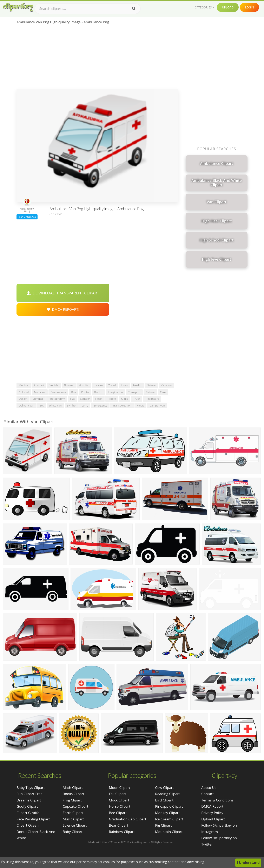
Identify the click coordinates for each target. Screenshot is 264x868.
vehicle (54, 385)
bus (74, 392)
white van (55, 405)
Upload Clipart (213, 819)
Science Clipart (75, 825)
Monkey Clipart (167, 813)
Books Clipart (74, 794)
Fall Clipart (117, 794)
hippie (112, 399)
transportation (122, 405)
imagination (115, 392)
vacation (166, 385)
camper (85, 399)
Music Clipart (73, 819)
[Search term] (88, 9)
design (23, 399)
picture (150, 392)
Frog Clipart (72, 800)
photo (85, 392)
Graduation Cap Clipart (128, 819)
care (163, 392)
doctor (98, 392)
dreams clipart (29, 800)
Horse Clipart (120, 806)
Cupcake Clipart (75, 806)
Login (249, 7)
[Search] (134, 9)
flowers (69, 385)
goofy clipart (27, 806)
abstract (39, 385)
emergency (100, 405)
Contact (208, 794)
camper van (157, 405)
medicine (40, 392)
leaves (99, 385)
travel (112, 385)
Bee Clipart (118, 813)
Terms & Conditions (217, 800)
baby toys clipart (31, 788)
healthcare (152, 399)
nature (151, 385)
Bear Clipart (118, 825)
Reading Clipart (167, 794)
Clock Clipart (119, 800)
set (42, 405)
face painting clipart (33, 819)
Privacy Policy (212, 813)
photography (57, 399)
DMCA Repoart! (63, 309)
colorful (24, 392)
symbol (72, 405)
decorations (58, 392)
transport (134, 392)
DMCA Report (212, 806)
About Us (209, 788)
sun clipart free (29, 794)
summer (38, 399)
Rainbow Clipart (122, 832)
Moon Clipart (120, 788)
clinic (124, 399)
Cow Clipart (164, 788)
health (137, 385)
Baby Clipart (73, 832)
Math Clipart (73, 788)
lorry (85, 405)
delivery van (27, 405)
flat (72, 399)
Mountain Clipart (169, 832)
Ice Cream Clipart (169, 819)
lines (125, 385)
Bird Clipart (164, 800)
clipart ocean (28, 825)
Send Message (27, 217)
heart (99, 399)
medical (24, 385)
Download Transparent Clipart (63, 293)
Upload (228, 7)
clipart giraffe (28, 813)
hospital (84, 385)
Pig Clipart (163, 825)
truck (137, 399)
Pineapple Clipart (169, 806)
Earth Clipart (73, 813)
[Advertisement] (97, 58)
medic (140, 405)
